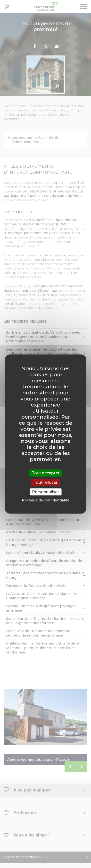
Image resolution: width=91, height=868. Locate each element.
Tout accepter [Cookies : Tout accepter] (46, 473)
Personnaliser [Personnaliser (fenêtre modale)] (45, 492)
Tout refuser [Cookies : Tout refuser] (45, 482)
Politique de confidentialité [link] (46, 500)
